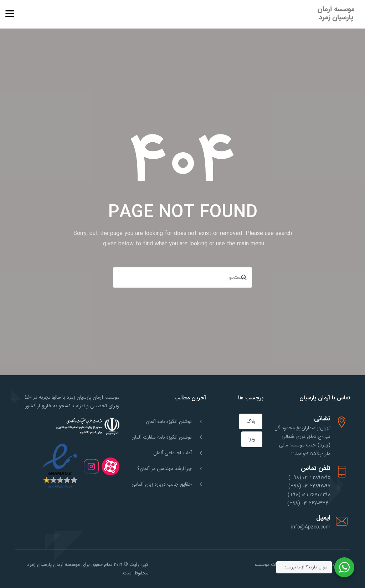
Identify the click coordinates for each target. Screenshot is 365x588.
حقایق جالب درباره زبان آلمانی (162, 484)
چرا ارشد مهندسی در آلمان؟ (164, 469)
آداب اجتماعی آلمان (173, 453)
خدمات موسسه (270, 564)
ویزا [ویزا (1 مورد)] (252, 439)
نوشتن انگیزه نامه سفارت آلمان (162, 437)
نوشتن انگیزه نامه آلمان (169, 421)
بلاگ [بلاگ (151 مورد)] (251, 421)
